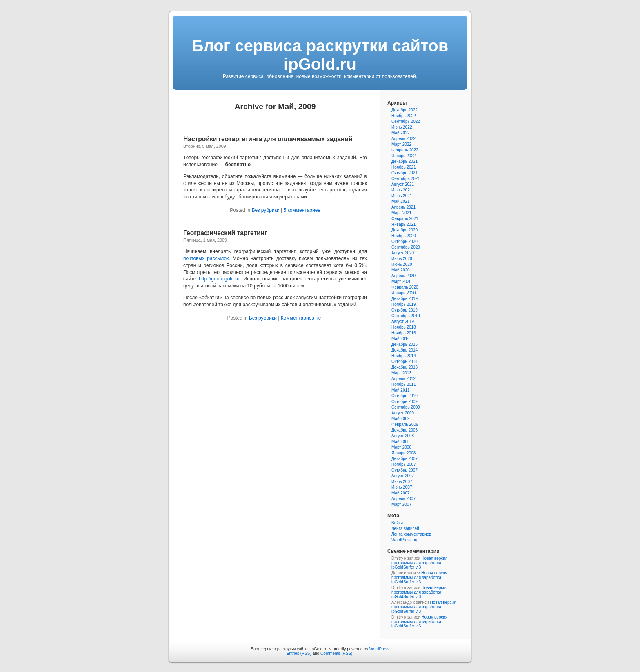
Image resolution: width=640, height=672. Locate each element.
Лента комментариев (411, 534)
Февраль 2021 (405, 219)
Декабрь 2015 (404, 344)
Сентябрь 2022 (406, 121)
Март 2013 (401, 373)
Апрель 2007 (403, 499)
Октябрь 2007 (404, 470)
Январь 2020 (403, 293)
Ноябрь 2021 (404, 167)
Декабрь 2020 (404, 230)
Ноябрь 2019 (404, 304)
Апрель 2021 (403, 207)
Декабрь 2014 (404, 350)
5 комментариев (302, 210)
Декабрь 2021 (404, 161)
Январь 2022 (403, 156)
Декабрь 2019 (404, 299)
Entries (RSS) (299, 653)
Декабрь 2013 (404, 367)
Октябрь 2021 (404, 173)
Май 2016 (401, 339)
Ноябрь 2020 (404, 236)
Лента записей (405, 528)
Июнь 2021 (402, 196)
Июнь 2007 (402, 487)
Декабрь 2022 (404, 110)
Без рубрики (266, 210)
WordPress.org (405, 540)
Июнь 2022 (402, 127)
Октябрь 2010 (404, 396)
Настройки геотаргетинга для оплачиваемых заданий (268, 139)
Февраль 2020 (405, 287)
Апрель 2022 (403, 139)
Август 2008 (403, 436)
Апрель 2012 (403, 379)
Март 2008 (401, 447)
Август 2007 (403, 476)
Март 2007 (401, 504)
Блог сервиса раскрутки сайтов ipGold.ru (320, 55)
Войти (397, 523)
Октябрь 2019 (404, 310)
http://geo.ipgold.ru (219, 279)
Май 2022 (401, 133)
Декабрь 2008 (404, 430)
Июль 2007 (402, 482)
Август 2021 (403, 184)
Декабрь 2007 (404, 459)
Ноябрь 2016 (404, 333)
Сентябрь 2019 (406, 316)
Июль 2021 (402, 190)
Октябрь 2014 (404, 362)
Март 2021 (401, 213)
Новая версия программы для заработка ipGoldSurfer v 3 (419, 563)
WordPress (379, 649)
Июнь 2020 (402, 264)
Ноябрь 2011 (404, 384)
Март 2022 (401, 144)
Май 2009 (401, 419)
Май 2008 (401, 442)
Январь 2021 (403, 224)
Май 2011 (401, 390)
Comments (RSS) (336, 653)
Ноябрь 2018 (404, 327)
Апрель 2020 (403, 276)
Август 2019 (403, 322)
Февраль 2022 (405, 150)
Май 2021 (401, 201)
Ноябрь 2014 (404, 356)
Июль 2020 (402, 259)
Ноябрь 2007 (404, 464)
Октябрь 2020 (404, 241)
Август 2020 (403, 253)
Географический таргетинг (225, 233)
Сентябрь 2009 (406, 407)
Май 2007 (401, 493)
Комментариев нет (302, 318)
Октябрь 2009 (404, 402)
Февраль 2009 (405, 424)
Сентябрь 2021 (406, 179)
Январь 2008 (403, 453)
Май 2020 (401, 270)
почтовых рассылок (206, 258)
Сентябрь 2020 (406, 247)
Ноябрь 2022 (404, 116)
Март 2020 (401, 281)
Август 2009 (403, 413)
